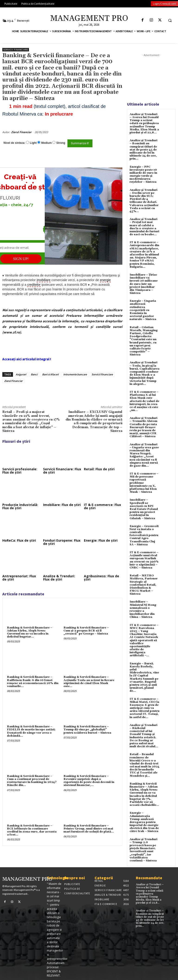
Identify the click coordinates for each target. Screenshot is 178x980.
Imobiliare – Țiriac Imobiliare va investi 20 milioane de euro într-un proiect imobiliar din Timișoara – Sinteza (144, 284)
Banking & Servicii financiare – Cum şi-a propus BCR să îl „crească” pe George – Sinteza (86, 631)
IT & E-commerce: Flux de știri (102, 506)
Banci (34, 374)
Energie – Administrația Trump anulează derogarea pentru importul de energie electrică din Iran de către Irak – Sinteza (144, 822)
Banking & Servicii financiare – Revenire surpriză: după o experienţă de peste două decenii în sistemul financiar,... (89, 781)
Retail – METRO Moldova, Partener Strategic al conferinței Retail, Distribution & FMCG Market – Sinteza (144, 585)
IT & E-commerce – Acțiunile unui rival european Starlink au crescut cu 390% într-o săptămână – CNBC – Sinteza (144, 560)
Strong (61, 143)
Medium (46, 143)
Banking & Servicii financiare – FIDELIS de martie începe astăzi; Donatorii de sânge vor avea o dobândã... (31, 731)
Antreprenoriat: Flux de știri (19, 578)
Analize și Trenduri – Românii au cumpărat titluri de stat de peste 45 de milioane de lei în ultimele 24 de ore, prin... (143, 150)
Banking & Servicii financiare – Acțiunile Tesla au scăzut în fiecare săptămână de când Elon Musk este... (89, 682)
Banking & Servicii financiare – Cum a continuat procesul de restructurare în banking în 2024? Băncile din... (32, 781)
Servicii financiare (16, 50)
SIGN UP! (21, 259)
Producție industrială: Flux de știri (20, 506)
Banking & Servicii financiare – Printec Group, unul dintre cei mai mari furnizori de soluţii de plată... (89, 829)
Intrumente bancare (75, 374)
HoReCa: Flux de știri (19, 540)
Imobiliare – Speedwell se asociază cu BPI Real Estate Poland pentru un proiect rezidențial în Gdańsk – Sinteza (144, 509)
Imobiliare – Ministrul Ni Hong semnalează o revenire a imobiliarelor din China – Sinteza (143, 609)
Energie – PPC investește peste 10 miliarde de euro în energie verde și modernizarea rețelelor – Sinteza (143, 174)
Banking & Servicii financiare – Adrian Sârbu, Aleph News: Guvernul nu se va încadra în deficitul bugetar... (30, 632)
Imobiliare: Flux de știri (62, 505)
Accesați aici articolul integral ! (27, 359)
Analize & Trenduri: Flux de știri (59, 578)
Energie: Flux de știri (101, 540)
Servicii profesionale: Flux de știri (20, 471)
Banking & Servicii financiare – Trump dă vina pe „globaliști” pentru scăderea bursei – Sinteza (87, 730)
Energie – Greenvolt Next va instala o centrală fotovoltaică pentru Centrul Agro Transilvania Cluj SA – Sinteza (144, 535)
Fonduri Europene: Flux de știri (62, 542)
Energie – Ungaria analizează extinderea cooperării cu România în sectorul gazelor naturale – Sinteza (143, 310)
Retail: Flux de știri (99, 469)
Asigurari (21, 374)
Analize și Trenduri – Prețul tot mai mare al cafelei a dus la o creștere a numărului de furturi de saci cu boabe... (144, 227)
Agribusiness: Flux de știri (102, 578)
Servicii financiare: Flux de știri (62, 471)
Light (33, 143)
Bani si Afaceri (50, 374)
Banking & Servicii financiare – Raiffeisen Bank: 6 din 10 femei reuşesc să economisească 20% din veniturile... (33, 682)
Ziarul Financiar (21, 132)
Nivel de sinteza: (14, 143)
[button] (170, 20)
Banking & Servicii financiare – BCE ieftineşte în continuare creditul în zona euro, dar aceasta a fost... (32, 830)
